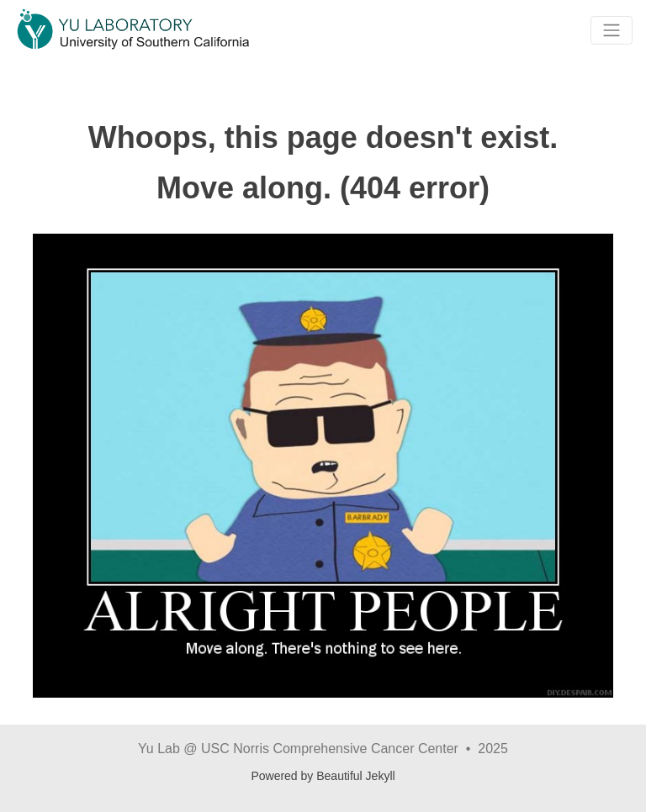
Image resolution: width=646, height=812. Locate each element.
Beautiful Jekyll (355, 776)
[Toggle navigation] (612, 30)
